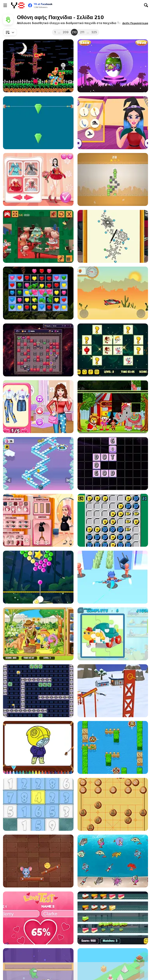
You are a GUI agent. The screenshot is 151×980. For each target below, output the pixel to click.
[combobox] (10, 32)
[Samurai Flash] (113, 577)
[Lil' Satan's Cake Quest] (38, 66)
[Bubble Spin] (38, 577)
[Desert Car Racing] (113, 293)
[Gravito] (38, 691)
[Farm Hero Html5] (113, 747)
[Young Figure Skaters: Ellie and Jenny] (38, 179)
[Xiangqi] (113, 804)
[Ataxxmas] (113, 520)
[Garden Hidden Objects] (38, 634)
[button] (135, 23)
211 (82, 32)
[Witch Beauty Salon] (113, 123)
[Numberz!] (38, 804)
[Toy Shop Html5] (113, 634)
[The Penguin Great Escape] (38, 464)
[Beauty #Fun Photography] (38, 407)
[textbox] (10, 32)
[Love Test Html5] (38, 918)
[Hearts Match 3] (38, 293)
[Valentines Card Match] (113, 350)
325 (94, 32)
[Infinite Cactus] (113, 179)
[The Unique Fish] (113, 861)
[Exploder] (38, 350)
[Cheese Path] (38, 861)
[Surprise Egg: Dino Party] (113, 66)
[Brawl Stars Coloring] (38, 747)
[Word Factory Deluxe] (113, 464)
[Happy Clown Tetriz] (113, 407)
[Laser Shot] (38, 123)
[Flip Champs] (113, 691)
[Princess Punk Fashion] (113, 236)
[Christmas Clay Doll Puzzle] (38, 236)
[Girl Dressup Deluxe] (38, 520)
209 (66, 32)
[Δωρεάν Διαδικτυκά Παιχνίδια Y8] (18, 5)
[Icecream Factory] (113, 918)
